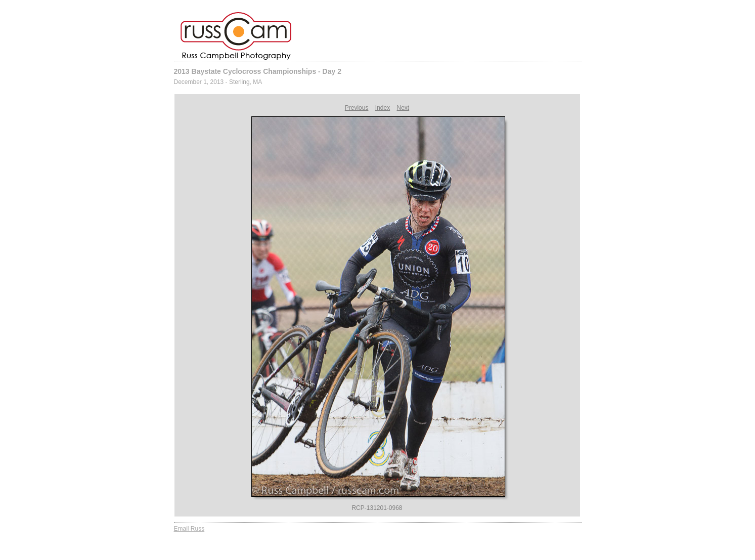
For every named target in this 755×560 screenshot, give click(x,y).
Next (403, 108)
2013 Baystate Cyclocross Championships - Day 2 (258, 71)
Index (383, 108)
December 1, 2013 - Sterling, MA (218, 82)
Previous (357, 108)
